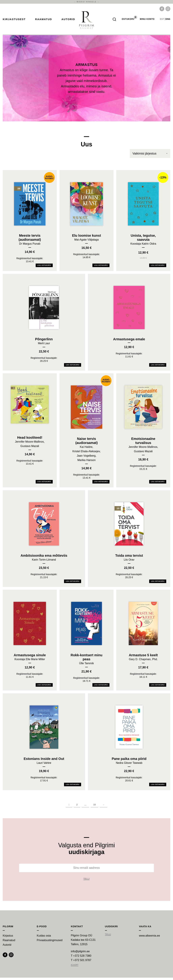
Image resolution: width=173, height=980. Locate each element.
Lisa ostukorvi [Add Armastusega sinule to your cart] (44, 687)
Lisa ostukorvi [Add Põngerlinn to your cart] (73, 367)
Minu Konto (147, 20)
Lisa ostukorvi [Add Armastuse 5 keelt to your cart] (158, 687)
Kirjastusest (14, 20)
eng (168, 20)
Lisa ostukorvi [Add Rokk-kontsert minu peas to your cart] (101, 687)
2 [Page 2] (77, 807)
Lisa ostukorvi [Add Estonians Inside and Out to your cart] (73, 787)
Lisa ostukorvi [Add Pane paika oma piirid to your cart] (158, 787)
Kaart (75, 967)
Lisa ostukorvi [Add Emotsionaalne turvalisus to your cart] (158, 484)
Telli (87, 881)
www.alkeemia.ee (149, 938)
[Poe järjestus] (150, 156)
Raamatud (44, 20)
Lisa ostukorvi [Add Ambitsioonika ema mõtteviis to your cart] (73, 584)
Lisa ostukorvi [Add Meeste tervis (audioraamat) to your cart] (44, 268)
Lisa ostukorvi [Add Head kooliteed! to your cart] (44, 484)
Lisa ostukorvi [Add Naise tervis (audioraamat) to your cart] (101, 484)
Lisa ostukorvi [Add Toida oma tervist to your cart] (158, 584)
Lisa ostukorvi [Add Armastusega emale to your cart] (158, 367)
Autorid (68, 20)
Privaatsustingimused (50, 943)
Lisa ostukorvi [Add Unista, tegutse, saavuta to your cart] (158, 268)
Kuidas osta (44, 938)
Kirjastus (8, 938)
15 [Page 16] (94, 807)
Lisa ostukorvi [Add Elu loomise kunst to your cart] (101, 268)
